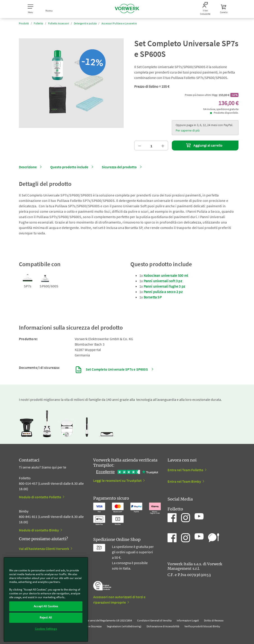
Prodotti (24, 23)
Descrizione (28, 167)
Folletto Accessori (59, 23)
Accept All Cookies (46, 606)
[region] (46, 599)
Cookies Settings (46, 629)
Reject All (46, 617)
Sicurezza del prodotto (119, 167)
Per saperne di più (188, 130)
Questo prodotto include (69, 167)
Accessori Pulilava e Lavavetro (119, 23)
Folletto (39, 23)
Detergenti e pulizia (85, 23)
